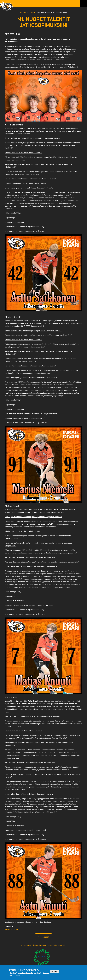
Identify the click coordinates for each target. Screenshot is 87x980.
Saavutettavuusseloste (57, 945)
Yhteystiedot (26, 945)
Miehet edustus (11, 929)
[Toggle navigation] (84, 3)
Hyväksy (55, 972)
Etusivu (23, 13)
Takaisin (43, 937)
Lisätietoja (19, 975)
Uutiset (32, 13)
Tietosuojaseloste (40, 945)
